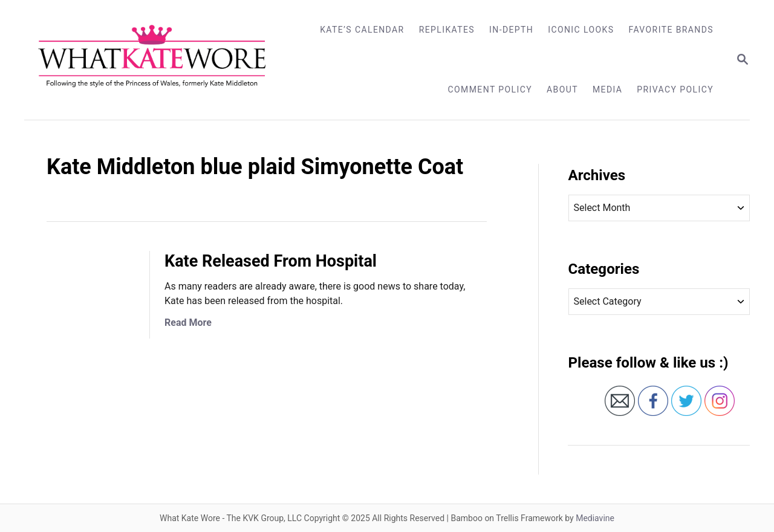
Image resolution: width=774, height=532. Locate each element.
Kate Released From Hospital (271, 261)
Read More (188, 323)
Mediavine (595, 518)
